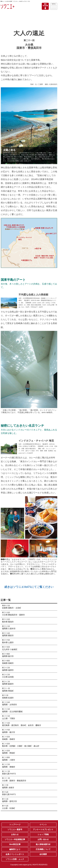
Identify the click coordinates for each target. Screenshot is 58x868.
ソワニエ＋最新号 (15, 830)
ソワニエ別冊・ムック (15, 859)
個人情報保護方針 (43, 844)
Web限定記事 (15, 844)
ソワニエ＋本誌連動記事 (15, 839)
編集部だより (15, 849)
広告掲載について (43, 849)
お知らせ (15, 834)
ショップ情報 (43, 834)
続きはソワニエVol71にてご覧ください (29, 587)
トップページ (15, 825)
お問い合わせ (43, 839)
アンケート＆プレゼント (43, 830)
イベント (43, 825)
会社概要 (43, 854)
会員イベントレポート (15, 854)
